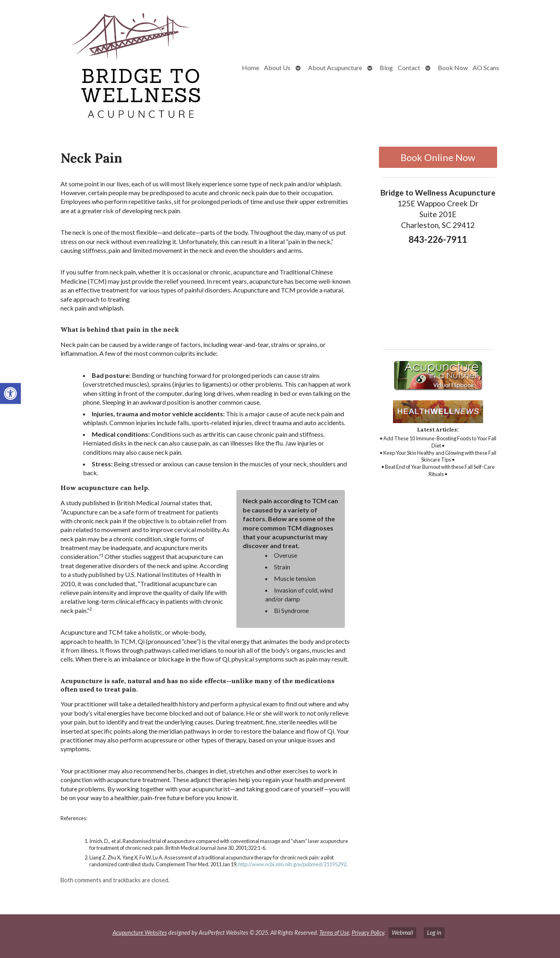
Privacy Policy (368, 933)
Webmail (402, 933)
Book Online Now (438, 157)
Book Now (453, 68)
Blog (386, 68)
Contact (409, 68)
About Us (277, 68)
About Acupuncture (335, 68)
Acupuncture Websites (140, 933)
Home (251, 68)
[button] (10, 393)
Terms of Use (334, 933)
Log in (434, 933)
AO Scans (486, 68)
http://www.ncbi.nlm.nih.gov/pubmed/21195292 (292, 864)
